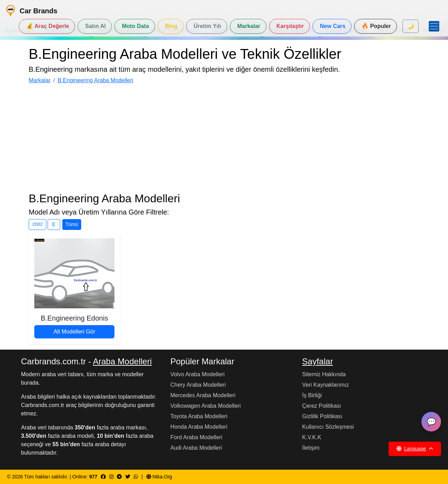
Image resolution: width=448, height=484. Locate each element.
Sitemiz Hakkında (324, 374)
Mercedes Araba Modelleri (203, 395)
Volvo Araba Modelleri (198, 374)
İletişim (311, 448)
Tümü (72, 224)
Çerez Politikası (321, 406)
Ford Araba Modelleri (197, 437)
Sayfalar (317, 361)
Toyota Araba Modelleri (199, 416)
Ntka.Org (159, 477)
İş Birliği (312, 395)
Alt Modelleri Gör (74, 332)
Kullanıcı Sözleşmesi (328, 427)
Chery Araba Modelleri (198, 385)
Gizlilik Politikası (322, 416)
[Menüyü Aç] (434, 26)
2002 (37, 224)
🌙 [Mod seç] (411, 26)
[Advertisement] (224, 139)
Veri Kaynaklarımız (325, 385)
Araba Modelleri (122, 361)
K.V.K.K (312, 437)
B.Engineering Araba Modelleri (96, 80)
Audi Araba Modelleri (196, 448)
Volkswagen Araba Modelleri (206, 406)
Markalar (40, 80)
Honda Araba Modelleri (199, 427)
